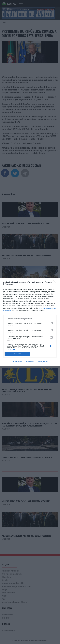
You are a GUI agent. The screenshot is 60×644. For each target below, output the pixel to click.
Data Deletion (17, 362)
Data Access (30, 362)
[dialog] (30, 322)
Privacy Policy (43, 362)
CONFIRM (17, 354)
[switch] (51, 323)
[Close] (56, 282)
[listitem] (30, 319)
